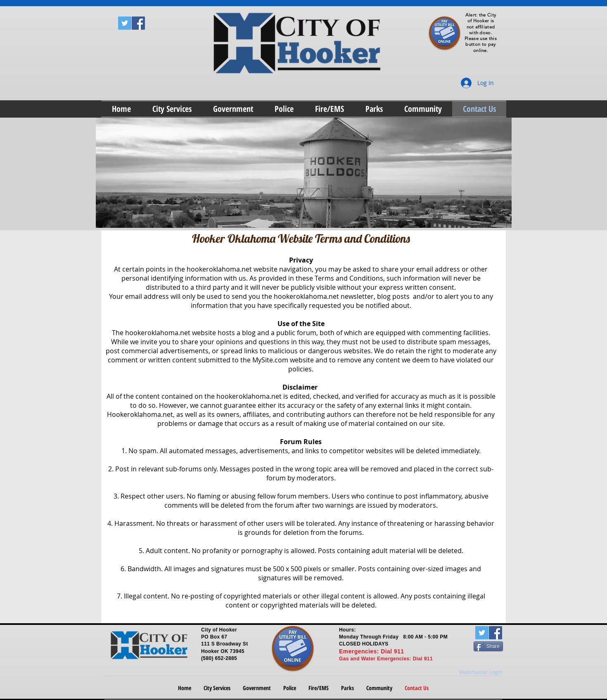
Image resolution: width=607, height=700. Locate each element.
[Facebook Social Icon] (138, 23)
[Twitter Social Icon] (125, 23)
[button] (172, 109)
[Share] (488, 646)
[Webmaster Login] (481, 672)
